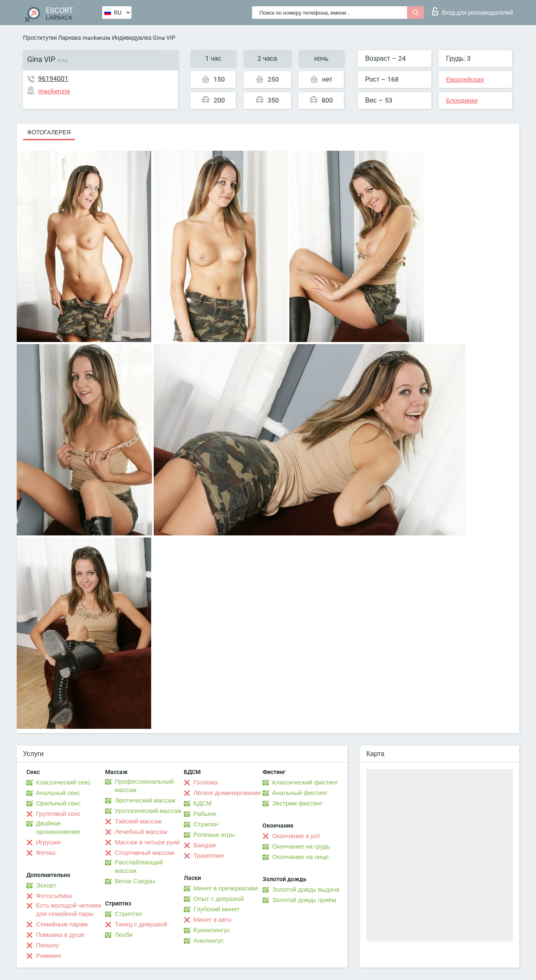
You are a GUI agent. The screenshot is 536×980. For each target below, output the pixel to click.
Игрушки (48, 842)
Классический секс (63, 782)
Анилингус (209, 941)
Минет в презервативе (226, 888)
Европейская (465, 80)
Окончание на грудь (301, 846)
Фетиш (46, 853)
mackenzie (96, 38)
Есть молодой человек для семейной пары (69, 910)
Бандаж (205, 845)
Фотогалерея (49, 132)
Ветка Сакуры (135, 881)
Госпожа (206, 782)
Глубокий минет (216, 909)
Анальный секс (58, 793)
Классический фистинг (305, 782)
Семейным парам (62, 924)
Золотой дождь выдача (306, 890)
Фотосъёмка (54, 896)
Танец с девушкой (141, 924)
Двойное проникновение (58, 828)
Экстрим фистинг (297, 803)
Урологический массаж (148, 811)
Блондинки (462, 100)
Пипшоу (48, 945)
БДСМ (202, 803)
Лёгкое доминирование (227, 793)
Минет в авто (213, 920)
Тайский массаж (138, 821)
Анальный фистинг (300, 793)
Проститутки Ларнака (52, 38)
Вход (473, 11)
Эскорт (46, 885)
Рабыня (205, 814)
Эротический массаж (145, 800)
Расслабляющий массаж (139, 867)
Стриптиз (128, 914)
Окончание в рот (296, 836)
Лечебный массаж (141, 832)
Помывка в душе (60, 935)
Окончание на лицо (300, 857)
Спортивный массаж (144, 853)
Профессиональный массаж (144, 786)
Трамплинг (209, 856)
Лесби (124, 935)
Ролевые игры (214, 835)
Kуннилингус (212, 930)
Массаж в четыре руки (147, 842)
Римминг (49, 956)
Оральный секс (58, 803)
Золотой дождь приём (304, 900)
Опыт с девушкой (219, 899)
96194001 (53, 78)
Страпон (206, 824)
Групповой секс (58, 814)
